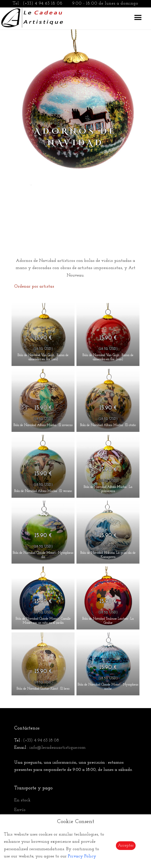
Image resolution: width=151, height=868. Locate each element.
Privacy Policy (82, 856)
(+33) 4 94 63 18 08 (43, 3)
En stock (22, 800)
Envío (20, 810)
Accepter (126, 846)
